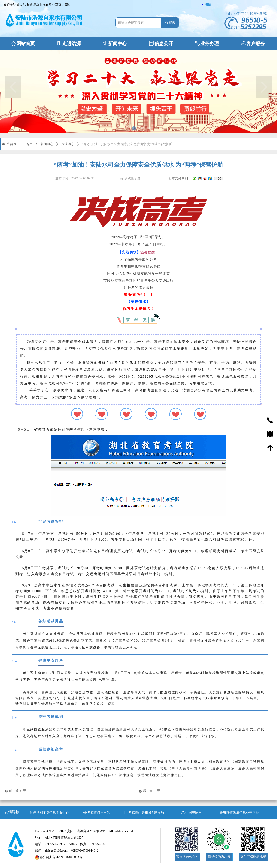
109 (219, 179)
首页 (29, 144)
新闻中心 (47, 144)
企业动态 (68, 144)
